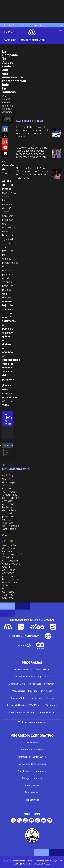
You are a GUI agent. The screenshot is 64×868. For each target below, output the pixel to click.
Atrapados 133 (17, 698)
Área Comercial (32, 793)
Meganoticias (19, 691)
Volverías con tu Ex (23, 669)
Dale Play (33, 691)
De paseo (50, 698)
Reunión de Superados (24, 677)
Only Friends (46, 691)
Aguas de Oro (44, 677)
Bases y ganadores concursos (32, 764)
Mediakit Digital (32, 800)
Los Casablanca (50, 705)
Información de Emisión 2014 (32, 757)
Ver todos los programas (32, 722)
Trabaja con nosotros (32, 778)
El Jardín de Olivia (10, 25)
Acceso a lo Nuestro (16, 705)
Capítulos (10, 40)
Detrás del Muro (43, 669)
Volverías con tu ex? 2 (31, 25)
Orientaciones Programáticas (32, 771)
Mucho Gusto (35, 684)
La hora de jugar (35, 698)
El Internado (50, 684)
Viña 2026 (34, 705)
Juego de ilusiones (47, 712)
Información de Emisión (32, 750)
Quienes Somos (32, 742)
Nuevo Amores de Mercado (21, 712)
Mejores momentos (33, 40)
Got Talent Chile (7, 452)
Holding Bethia (32, 786)
